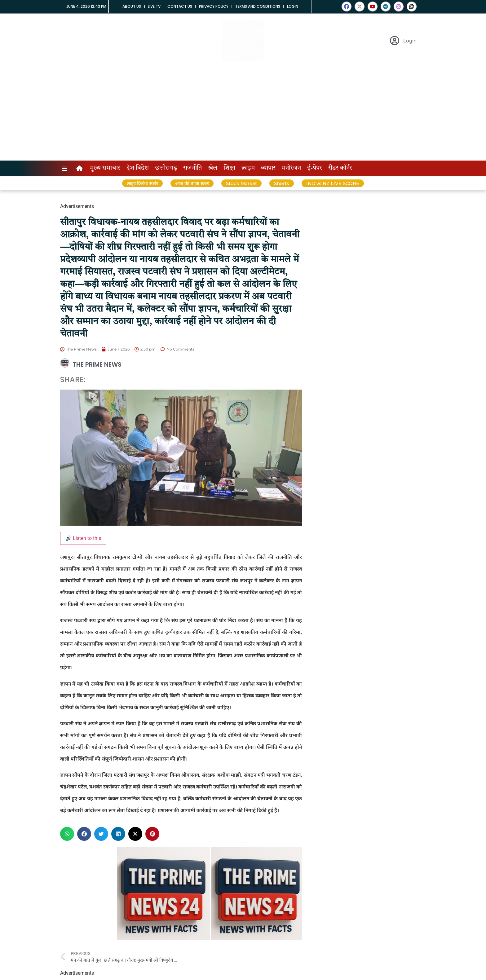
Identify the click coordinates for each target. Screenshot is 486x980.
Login (293, 6)
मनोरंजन (291, 168)
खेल (213, 168)
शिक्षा (229, 168)
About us (132, 6)
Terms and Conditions (258, 6)
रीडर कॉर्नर (340, 168)
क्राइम (248, 168)
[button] (67, 834)
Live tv (154, 6)
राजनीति (192, 168)
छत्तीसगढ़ (166, 168)
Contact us (180, 6)
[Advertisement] (243, 114)
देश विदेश (138, 168)
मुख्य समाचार (105, 168)
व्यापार (268, 168)
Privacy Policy (214, 6)
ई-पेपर (315, 168)
